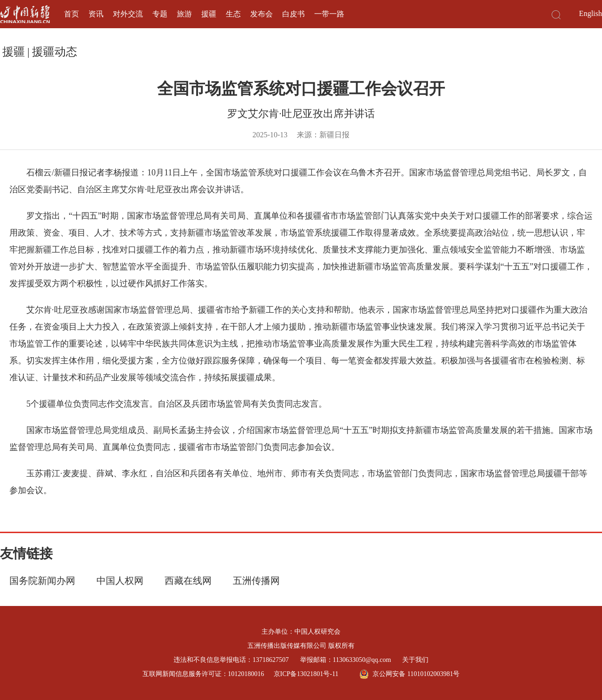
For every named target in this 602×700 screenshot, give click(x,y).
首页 (71, 14)
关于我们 (415, 660)
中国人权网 (120, 581)
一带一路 (329, 14)
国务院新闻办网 (42, 581)
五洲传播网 (256, 581)
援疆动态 (55, 52)
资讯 (96, 14)
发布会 (261, 14)
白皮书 (293, 14)
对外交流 (128, 14)
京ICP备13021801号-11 (306, 674)
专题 (160, 14)
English (590, 13)
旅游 (184, 14)
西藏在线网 (188, 581)
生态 (233, 14)
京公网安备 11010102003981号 (409, 674)
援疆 (209, 14)
